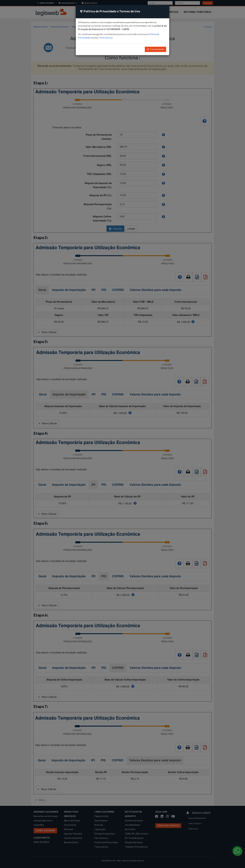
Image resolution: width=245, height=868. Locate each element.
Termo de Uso (106, 38)
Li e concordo (155, 49)
